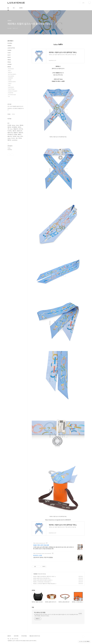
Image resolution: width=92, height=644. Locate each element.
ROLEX (9, 57)
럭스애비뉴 (10, 43)
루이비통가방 (10, 134)
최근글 (9, 114)
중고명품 (15, 134)
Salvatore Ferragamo (13, 91)
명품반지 (20, 134)
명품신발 (21, 125)
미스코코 (13, 138)
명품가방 (9, 127)
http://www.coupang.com (39, 543)
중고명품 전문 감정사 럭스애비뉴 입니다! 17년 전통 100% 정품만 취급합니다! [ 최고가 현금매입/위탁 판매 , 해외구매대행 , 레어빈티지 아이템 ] (56, 615)
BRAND (9, 67)
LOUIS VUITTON (11, 48)
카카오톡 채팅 (24, 636)
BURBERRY (11, 78)
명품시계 (14, 131)
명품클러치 (16, 133)
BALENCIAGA (11, 69)
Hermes (13, 125)
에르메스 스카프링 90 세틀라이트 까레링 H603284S (44, 584)
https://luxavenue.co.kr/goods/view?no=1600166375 (58, 520)
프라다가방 (21, 129)
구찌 (8, 129)
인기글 (13, 114)
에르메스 (20, 127)
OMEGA (9, 60)
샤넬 (16, 138)
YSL (9, 96)
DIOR (9, 85)
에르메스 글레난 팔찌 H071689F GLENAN (42, 580)
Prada (18, 136)
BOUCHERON (11, 76)
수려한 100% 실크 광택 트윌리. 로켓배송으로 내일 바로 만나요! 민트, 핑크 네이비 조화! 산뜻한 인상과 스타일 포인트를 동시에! (53, 548)
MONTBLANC (11, 87)
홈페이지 (9, 636)
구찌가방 (20, 138)
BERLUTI (10, 72)
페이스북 (9, 155)
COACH (10, 83)
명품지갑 (9, 140)
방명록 (21, 8)
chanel (9, 138)
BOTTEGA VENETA (12, 74)
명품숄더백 (16, 129)
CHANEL (9, 50)
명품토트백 (21, 133)
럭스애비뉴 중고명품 (40, 613)
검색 (80, 3)
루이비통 (9, 125)
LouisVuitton (15, 140)
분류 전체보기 (10, 41)
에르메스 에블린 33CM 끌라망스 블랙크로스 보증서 (44, 576)
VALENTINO (11, 93)
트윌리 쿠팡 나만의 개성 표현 (41, 545)
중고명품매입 (14, 127)
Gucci (11, 129)
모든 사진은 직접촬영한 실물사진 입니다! (15, 106)
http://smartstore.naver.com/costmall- (42, 553)
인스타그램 (12, 155)
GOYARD (10, 64)
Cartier (9, 53)
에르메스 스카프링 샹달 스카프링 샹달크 (42, 582)
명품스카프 (10, 136)
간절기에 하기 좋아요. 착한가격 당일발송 (43, 557)
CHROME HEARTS (12, 82)
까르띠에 (14, 136)
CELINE (10, 80)
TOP (83, 636)
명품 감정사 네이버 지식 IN (35, 636)
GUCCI (9, 55)
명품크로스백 (20, 131)
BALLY (10, 71)
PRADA (9, 62)
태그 (14, 8)
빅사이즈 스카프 (38, 555)
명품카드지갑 (10, 133)
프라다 (22, 136)
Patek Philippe (11, 89)
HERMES (35, 574)
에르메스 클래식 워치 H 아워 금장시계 (41, 578)
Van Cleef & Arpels (12, 95)
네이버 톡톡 (16, 636)
